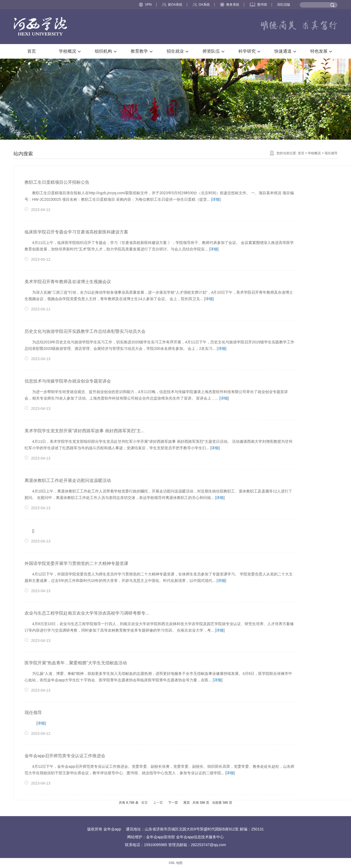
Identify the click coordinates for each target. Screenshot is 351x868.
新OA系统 (172, 5)
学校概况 (314, 153)
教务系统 (230, 5)
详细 (216, 199)
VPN (145, 5)
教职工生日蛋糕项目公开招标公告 (57, 182)
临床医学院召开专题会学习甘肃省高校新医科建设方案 (76, 232)
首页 (301, 153)
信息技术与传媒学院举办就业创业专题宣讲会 (68, 381)
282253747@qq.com (208, 845)
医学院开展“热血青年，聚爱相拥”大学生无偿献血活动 (76, 663)
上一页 (158, 803)
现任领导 (331, 153)
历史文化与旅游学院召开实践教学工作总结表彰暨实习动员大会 (85, 331)
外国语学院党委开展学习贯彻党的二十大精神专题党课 (76, 563)
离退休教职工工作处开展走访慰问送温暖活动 (68, 480)
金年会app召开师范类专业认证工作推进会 (65, 756)
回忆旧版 (284, 5)
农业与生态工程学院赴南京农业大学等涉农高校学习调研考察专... (87, 613)
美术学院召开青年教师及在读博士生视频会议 (68, 282)
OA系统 (201, 5)
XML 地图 (175, 863)
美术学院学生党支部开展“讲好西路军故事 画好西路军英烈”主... (85, 431)
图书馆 (258, 5)
